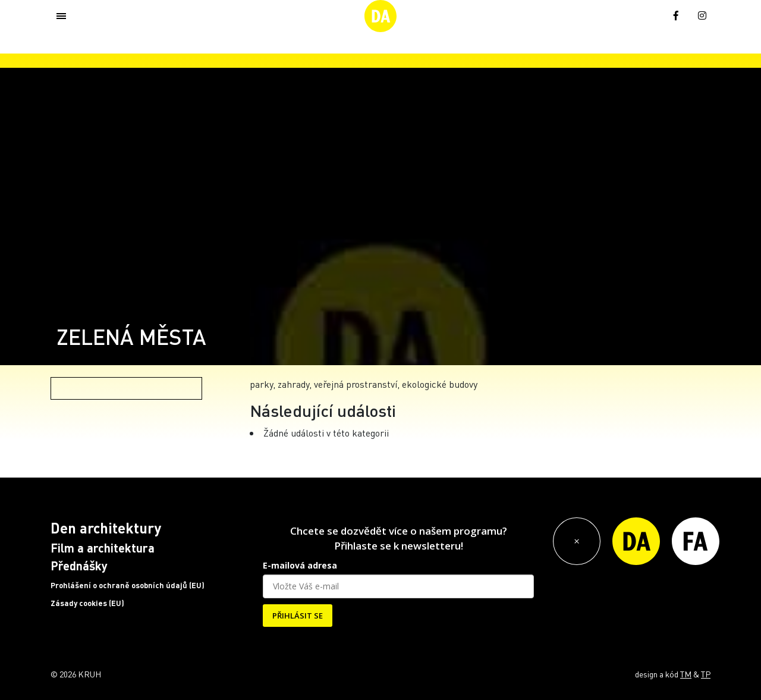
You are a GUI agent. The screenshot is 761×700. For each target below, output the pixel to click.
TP (706, 674)
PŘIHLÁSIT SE (298, 616)
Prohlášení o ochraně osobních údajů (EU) (128, 585)
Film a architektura (103, 548)
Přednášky (79, 566)
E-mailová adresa (300, 565)
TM (686, 674)
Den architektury (106, 528)
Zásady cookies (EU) (87, 603)
